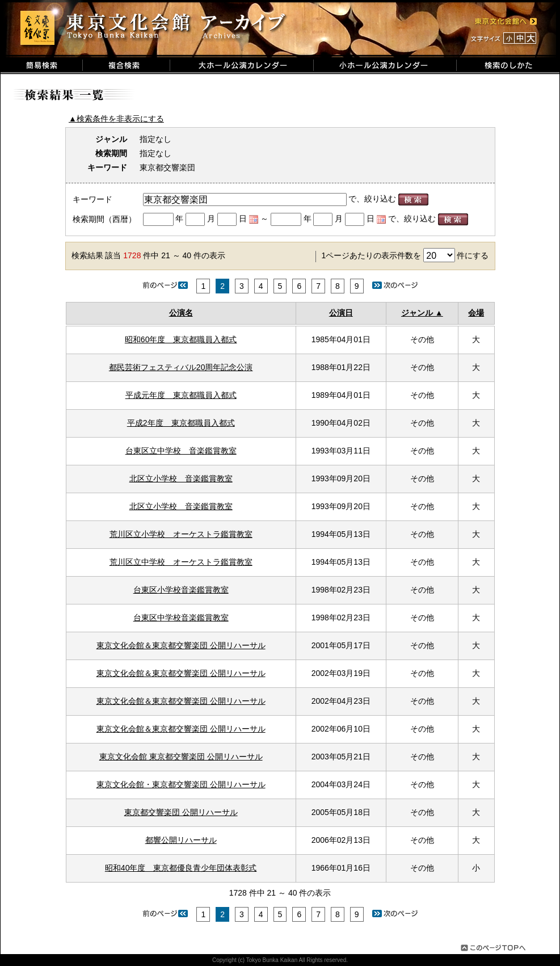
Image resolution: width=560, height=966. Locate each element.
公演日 (341, 313)
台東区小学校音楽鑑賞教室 (181, 590)
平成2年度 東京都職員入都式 (181, 423)
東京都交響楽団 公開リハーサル (181, 812)
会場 (476, 313)
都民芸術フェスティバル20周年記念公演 (181, 367)
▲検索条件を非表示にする (116, 119)
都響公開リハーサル (181, 840)
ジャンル (417, 313)
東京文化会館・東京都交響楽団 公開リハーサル (181, 784)
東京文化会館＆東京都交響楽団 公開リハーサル (181, 645)
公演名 (181, 313)
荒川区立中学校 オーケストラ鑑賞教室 (181, 562)
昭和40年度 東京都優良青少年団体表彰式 (181, 868)
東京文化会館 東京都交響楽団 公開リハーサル (181, 757)
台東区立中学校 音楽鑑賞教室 (181, 451)
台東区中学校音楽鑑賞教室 (181, 618)
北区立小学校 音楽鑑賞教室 (181, 478)
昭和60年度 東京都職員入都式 (181, 339)
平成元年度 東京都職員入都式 (181, 395)
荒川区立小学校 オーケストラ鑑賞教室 (181, 534)
